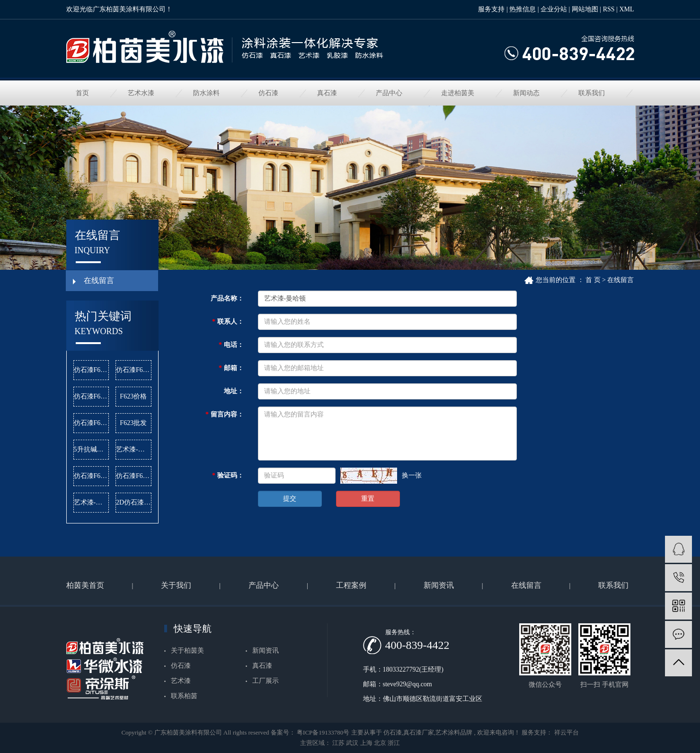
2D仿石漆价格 (134, 502)
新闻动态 (526, 93)
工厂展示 (266, 681)
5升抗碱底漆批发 (92, 449)
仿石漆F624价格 (134, 476)
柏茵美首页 (85, 585)
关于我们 (176, 585)
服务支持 (491, 9)
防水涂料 (206, 93)
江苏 (338, 743)
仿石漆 (268, 93)
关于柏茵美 (187, 651)
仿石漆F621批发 (92, 476)
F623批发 (133, 423)
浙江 (394, 743)
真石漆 (327, 93)
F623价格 (133, 396)
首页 (82, 93)
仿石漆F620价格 (134, 370)
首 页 (593, 280)
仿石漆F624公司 (92, 396)
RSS (609, 9)
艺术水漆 (141, 93)
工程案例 (351, 585)
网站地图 (585, 9)
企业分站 (554, 9)
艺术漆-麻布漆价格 (92, 502)
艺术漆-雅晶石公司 (134, 449)
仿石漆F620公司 (92, 370)
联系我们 (592, 93)
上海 (366, 743)
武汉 (352, 743)
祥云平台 (565, 732)
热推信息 (523, 9)
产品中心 (389, 93)
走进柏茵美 (458, 93)
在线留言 (99, 280)
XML (626, 9)
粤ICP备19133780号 (323, 732)
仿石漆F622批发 (92, 423)
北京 (380, 743)
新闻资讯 (439, 585)
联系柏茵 (184, 696)
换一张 (412, 475)
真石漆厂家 (419, 732)
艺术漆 (181, 681)
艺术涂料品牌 (454, 732)
